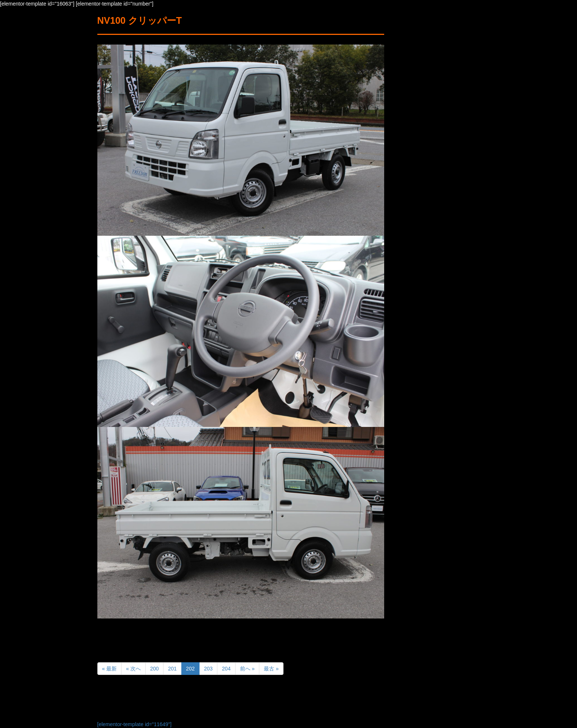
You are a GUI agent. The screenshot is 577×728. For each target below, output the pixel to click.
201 (172, 669)
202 (190, 669)
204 (226, 669)
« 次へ (133, 669)
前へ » (247, 669)
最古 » (271, 669)
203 (208, 669)
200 (154, 669)
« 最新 (110, 669)
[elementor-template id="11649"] (134, 724)
